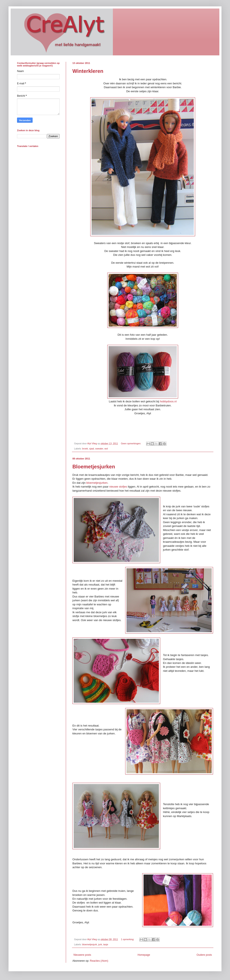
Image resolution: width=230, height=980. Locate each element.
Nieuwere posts (82, 955)
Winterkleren (88, 71)
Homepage (144, 955)
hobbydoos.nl (168, 401)
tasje (106, 944)
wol (106, 449)
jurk (100, 944)
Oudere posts (204, 955)
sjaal (92, 449)
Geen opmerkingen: (131, 443)
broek (85, 449)
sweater (99, 449)
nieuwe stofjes (118, 487)
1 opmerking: (128, 939)
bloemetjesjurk (90, 944)
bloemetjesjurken (97, 483)
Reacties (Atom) (99, 961)
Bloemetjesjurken (94, 467)
